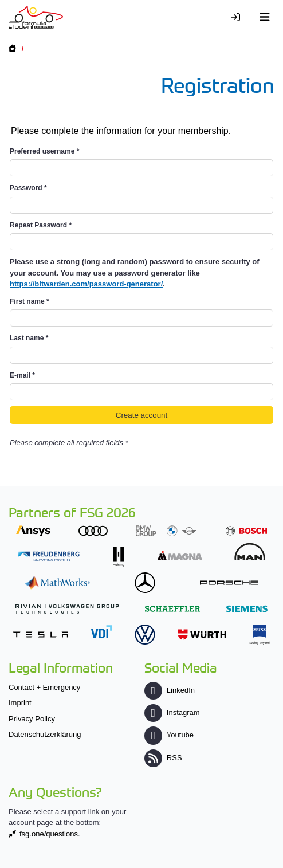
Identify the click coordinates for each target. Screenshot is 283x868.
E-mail (22, 375)
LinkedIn (170, 690)
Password (28, 188)
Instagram (172, 712)
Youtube (169, 735)
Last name (29, 338)
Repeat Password (41, 225)
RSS (163, 758)
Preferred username (44, 151)
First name (30, 301)
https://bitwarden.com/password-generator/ (86, 284)
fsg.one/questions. (50, 834)
